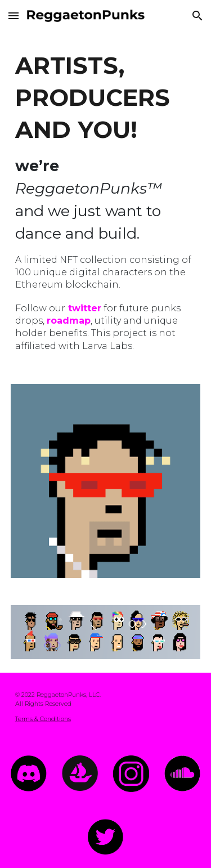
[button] (14, 15)
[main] (106, 201)
